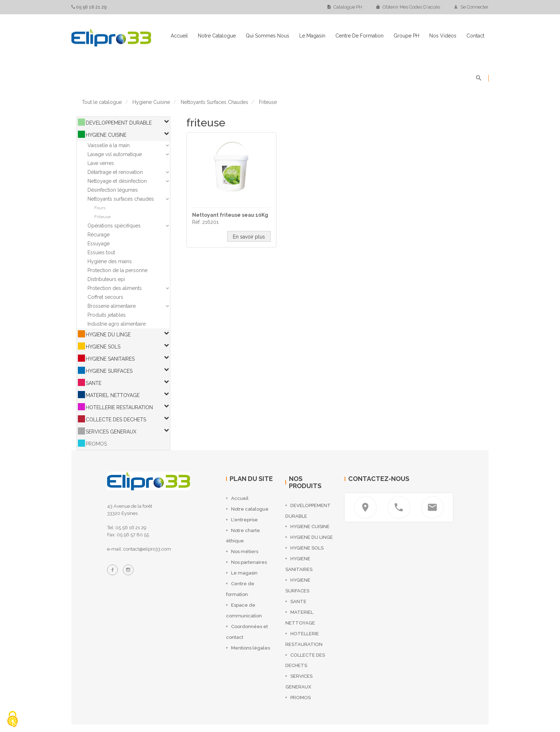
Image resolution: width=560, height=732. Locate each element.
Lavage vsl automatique (115, 154)
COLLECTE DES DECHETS (116, 420)
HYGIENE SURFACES (109, 371)
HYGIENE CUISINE (106, 135)
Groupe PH (406, 36)
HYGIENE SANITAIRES (110, 359)
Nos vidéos (443, 36)
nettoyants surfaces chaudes (214, 102)
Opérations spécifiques (114, 226)
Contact (475, 36)
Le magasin (312, 36)
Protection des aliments (115, 288)
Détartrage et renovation (115, 172)
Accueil (179, 36)
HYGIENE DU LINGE (108, 335)
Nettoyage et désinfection (117, 181)
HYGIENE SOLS (103, 347)
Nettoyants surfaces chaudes (121, 199)
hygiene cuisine (151, 102)
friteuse (268, 102)
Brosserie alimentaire (112, 306)
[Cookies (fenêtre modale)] (12, 720)
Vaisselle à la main (109, 145)
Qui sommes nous (267, 36)
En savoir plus (249, 237)
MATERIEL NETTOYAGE (113, 395)
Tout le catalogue (102, 102)
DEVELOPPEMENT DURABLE (119, 123)
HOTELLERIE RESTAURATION (119, 407)
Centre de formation (359, 36)
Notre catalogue (217, 36)
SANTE (94, 383)
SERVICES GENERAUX (111, 432)
